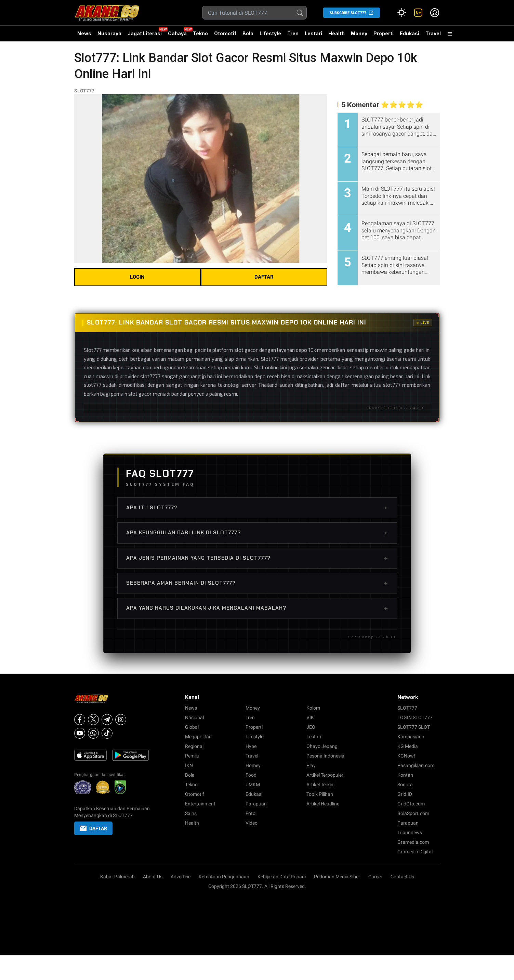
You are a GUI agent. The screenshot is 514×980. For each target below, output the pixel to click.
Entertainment (200, 804)
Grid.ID (405, 794)
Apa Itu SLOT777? (257, 508)
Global (192, 727)
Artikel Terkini (320, 785)
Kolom (313, 708)
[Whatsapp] (93, 733)
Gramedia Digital (415, 852)
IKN (189, 765)
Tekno (200, 33)
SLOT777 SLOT (414, 727)
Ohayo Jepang (322, 746)
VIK (310, 717)
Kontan (405, 775)
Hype (251, 746)
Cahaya (177, 33)
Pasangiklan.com (416, 765)
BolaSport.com (413, 813)
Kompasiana (411, 737)
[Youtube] (80, 733)
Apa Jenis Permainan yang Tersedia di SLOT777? (257, 558)
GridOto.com (411, 804)
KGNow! (406, 756)
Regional (194, 746)
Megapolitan (198, 737)
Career (375, 877)
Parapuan (256, 804)
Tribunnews (410, 832)
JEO (311, 727)
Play (311, 765)
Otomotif (225, 33)
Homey (253, 765)
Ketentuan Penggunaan (224, 877)
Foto (251, 813)
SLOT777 (84, 91)
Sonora (405, 785)
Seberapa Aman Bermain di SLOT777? (257, 583)
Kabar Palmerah (117, 877)
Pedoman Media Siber (337, 877)
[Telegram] (107, 720)
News (84, 33)
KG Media (408, 746)
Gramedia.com (413, 842)
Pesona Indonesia (325, 756)
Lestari (313, 36)
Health (337, 33)
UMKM (253, 785)
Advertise (181, 877)
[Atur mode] (402, 13)
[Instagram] (121, 720)
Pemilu (192, 756)
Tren (293, 33)
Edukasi (410, 33)
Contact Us (402, 877)
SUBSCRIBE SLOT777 (348, 13)
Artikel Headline (323, 804)
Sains (191, 813)
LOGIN (137, 277)
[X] (93, 720)
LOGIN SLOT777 (415, 717)
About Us (153, 877)
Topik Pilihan (320, 794)
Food (251, 775)
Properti (384, 33)
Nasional (194, 717)
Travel (433, 33)
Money (359, 33)
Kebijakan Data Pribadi (282, 877)
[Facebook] (80, 720)
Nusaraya (109, 33)
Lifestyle (270, 33)
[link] (418, 13)
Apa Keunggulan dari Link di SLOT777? (257, 533)
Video (252, 823)
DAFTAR (264, 277)
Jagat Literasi (145, 33)
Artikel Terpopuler (325, 775)
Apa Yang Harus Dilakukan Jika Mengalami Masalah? (257, 608)
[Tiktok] (107, 733)
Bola (248, 33)
